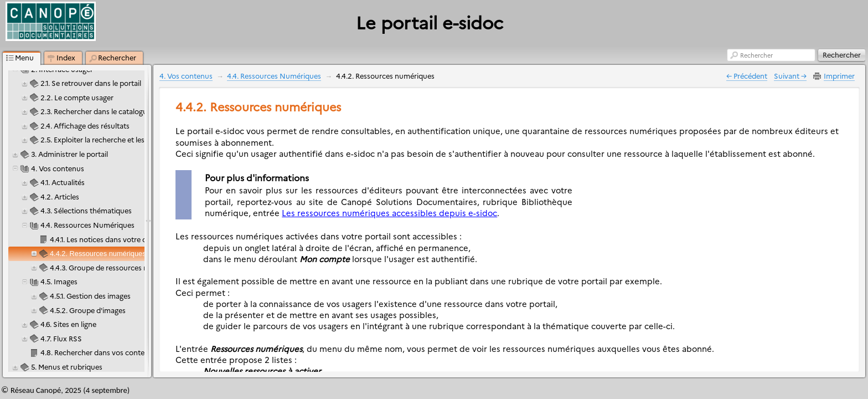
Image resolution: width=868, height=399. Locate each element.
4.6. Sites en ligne (68, 324)
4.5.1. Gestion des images (90, 296)
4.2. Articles (60, 196)
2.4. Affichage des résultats (85, 126)
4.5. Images (59, 281)
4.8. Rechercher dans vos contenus (99, 352)
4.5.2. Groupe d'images (88, 310)
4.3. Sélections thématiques (86, 210)
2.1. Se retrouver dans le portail (91, 83)
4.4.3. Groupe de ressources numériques (117, 267)
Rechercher (756, 55)
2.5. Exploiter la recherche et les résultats (108, 139)
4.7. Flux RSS (61, 338)
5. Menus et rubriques (67, 367)
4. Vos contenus (58, 168)
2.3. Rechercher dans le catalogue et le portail (115, 111)
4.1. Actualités (63, 182)
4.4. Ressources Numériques (87, 225)
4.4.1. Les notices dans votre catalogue (112, 239)
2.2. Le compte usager (77, 97)
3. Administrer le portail (69, 154)
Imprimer (839, 76)
